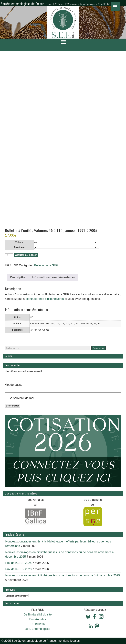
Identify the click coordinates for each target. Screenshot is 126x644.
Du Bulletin (37, 624)
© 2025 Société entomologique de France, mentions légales (41, 641)
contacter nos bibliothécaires (45, 299)
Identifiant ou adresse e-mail (23, 371)
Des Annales (37, 619)
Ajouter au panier (26, 255)
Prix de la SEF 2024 (18, 563)
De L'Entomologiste (38, 629)
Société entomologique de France (22, 4)
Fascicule (19, 247)
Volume (19, 242)
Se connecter (12, 406)
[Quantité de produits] (9, 255)
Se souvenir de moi (21, 398)
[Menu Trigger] (115, 6)
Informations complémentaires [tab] (53, 277)
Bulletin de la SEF (46, 265)
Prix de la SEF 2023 (18, 569)
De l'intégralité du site (38, 614)
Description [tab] (18, 277)
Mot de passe (13, 385)
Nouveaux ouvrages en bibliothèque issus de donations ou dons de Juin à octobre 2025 (63, 575)
